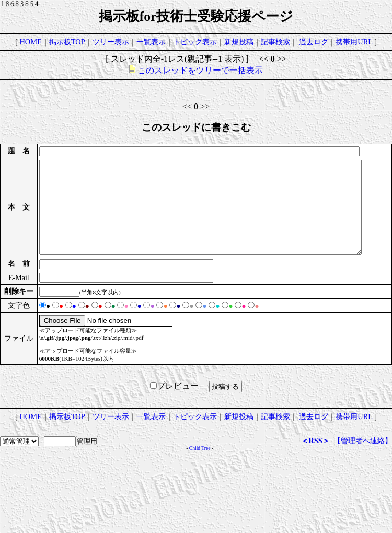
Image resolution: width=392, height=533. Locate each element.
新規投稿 (239, 42)
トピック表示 (195, 42)
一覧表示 (151, 42)
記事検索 (275, 42)
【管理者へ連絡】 (363, 497)
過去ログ (314, 42)
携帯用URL (354, 42)
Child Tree (200, 505)
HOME (30, 42)
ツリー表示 (111, 42)
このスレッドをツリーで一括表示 (196, 70)
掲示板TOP (67, 42)
